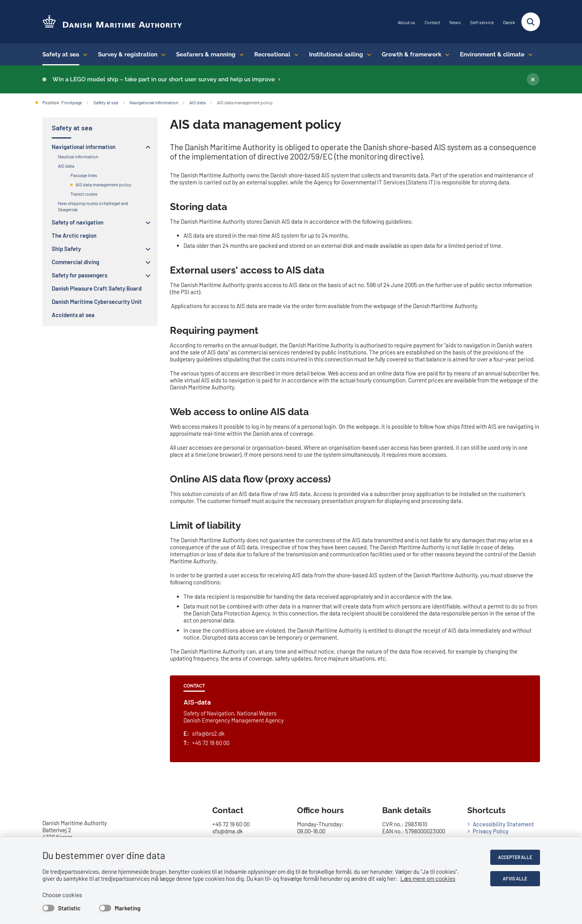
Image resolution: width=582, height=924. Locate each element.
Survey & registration (128, 54)
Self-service (482, 22)
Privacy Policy (491, 831)
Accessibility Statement (503, 824)
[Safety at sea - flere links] (83, 54)
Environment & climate (492, 54)
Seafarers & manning (206, 54)
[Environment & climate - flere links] (529, 54)
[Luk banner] (533, 79)
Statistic (69, 908)
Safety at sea (61, 54)
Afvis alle (515, 878)
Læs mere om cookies (428, 878)
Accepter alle (515, 857)
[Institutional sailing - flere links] (367, 54)
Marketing (128, 908)
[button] (146, 147)
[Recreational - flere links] (294, 54)
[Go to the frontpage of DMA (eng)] (112, 22)
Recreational (272, 54)
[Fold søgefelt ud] (531, 22)
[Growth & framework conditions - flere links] (445, 54)
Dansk (509, 22)
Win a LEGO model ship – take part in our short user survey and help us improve (164, 79)
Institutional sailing (336, 54)
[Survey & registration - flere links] (162, 54)
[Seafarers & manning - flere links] (240, 54)
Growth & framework (412, 54)
